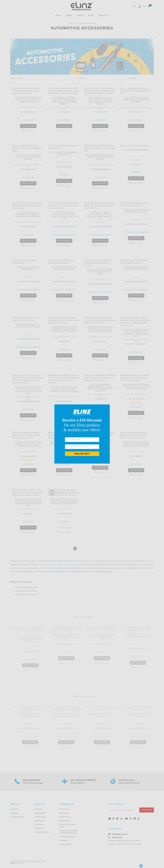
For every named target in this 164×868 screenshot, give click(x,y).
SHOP (69, 15)
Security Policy (65, 821)
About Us (38, 809)
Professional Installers (67, 837)
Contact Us (39, 828)
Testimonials (39, 821)
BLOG (91, 15)
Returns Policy (65, 817)
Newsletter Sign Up (42, 832)
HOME (58, 15)
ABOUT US (104, 15)
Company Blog (40, 813)
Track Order (15, 813)
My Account (15, 809)
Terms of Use (64, 809)
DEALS (80, 15)
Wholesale (63, 840)
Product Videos (40, 817)
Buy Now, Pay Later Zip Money (68, 826)
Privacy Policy (65, 813)
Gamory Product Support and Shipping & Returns (68, 832)
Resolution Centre (17, 817)
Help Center (39, 824)
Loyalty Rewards (65, 844)
